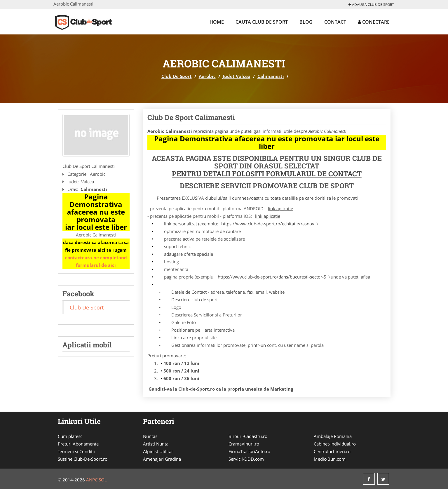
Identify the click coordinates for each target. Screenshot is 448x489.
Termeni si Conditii (76, 451)
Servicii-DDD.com (246, 459)
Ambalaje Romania (333, 436)
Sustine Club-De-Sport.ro (83, 459)
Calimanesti (271, 76)
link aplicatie (280, 208)
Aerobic (207, 76)
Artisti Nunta (156, 444)
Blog (306, 22)
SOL (103, 480)
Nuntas (150, 436)
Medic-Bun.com (330, 459)
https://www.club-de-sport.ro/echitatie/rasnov (268, 224)
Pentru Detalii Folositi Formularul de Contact (267, 174)
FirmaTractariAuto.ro (249, 451)
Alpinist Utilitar (158, 451)
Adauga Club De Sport (371, 5)
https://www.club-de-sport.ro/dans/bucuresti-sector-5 (272, 277)
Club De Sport (177, 76)
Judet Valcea (237, 76)
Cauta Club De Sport (262, 22)
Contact (335, 22)
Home (217, 22)
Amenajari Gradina (162, 459)
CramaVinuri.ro (244, 444)
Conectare (374, 22)
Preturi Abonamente (78, 444)
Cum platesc (70, 436)
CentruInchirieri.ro (332, 451)
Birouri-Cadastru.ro (248, 436)
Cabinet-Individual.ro (335, 444)
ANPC (92, 480)
